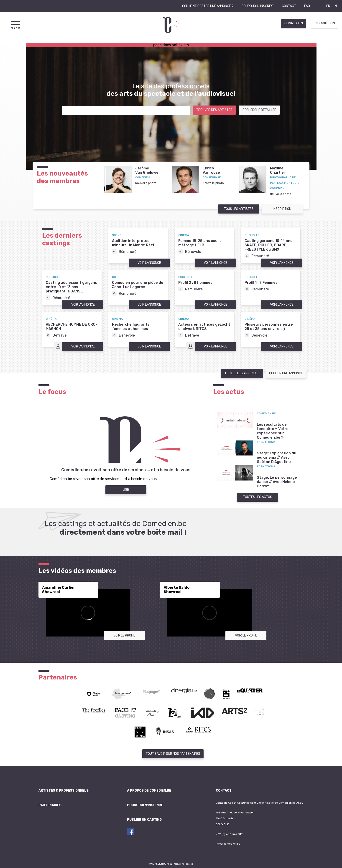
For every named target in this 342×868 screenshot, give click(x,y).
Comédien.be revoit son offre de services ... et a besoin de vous (126, 470)
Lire (126, 490)
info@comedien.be (228, 844)
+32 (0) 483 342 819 (229, 834)
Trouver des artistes (214, 110)
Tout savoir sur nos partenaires (173, 754)
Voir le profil (124, 635)
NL (337, 6)
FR (328, 6)
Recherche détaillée (259, 110)
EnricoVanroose (211, 170)
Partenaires (50, 805)
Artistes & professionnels (64, 791)
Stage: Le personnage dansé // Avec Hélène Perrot (277, 482)
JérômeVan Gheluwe (147, 170)
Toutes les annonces (242, 373)
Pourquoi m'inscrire (258, 6)
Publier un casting (144, 820)
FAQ (307, 6)
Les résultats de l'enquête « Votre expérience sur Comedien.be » (273, 431)
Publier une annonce (286, 373)
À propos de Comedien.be (149, 791)
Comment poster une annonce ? (208, 6)
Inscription (325, 23)
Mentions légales (184, 864)
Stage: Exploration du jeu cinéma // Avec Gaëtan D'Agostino (277, 457)
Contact (289, 6)
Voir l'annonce (149, 263)
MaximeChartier (278, 170)
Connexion (294, 23)
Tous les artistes (239, 209)
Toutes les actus (258, 497)
